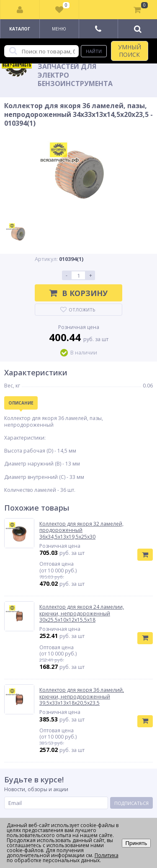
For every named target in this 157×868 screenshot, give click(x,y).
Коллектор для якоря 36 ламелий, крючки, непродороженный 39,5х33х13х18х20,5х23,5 (82, 697)
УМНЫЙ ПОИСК (130, 51)
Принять (136, 843)
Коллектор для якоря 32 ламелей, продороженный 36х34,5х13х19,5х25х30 (81, 530)
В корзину (78, 293)
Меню (59, 29)
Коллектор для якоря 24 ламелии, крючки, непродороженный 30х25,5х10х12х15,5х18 (82, 614)
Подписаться (131, 803)
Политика (107, 855)
